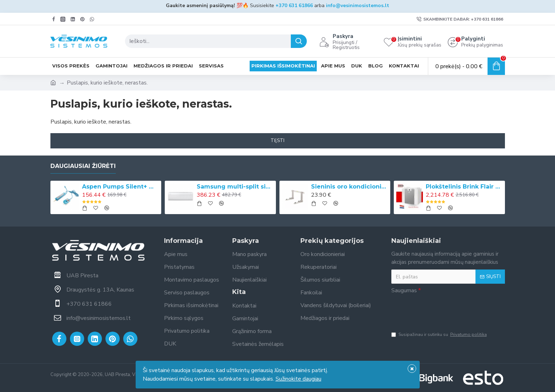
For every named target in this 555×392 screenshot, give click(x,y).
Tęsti (277, 141)
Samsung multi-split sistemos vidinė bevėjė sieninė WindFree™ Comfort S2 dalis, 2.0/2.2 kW (235, 187)
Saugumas (404, 290)
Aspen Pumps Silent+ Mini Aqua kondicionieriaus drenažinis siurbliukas (120, 187)
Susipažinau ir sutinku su (440, 334)
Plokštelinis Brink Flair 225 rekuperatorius (464, 187)
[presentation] (445, 310)
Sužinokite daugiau (298, 379)
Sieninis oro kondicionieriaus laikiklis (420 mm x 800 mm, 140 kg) (349, 187)
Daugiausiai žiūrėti (83, 166)
